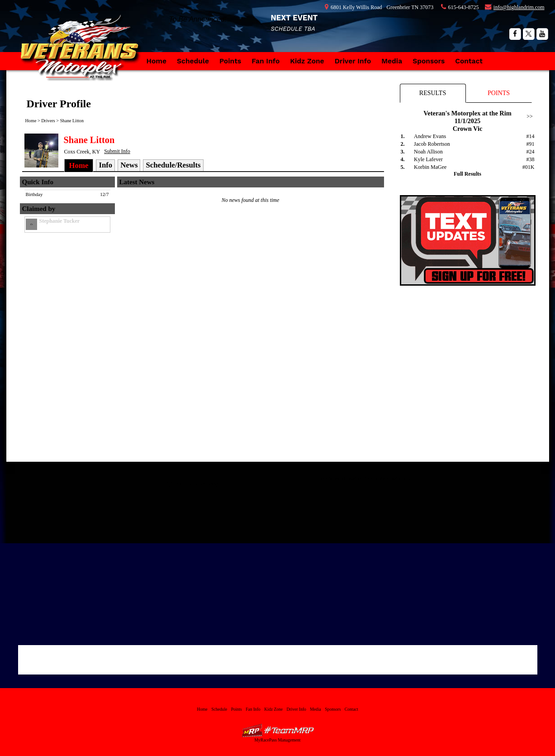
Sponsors (429, 61)
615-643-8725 (464, 7)
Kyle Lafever (428, 159)
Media (392, 61)
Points (230, 61)
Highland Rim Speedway (191, 484)
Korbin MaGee (430, 167)
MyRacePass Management (277, 740)
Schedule (193, 61)
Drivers (48, 121)
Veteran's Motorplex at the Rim (83, 57)
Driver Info (353, 61)
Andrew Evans (430, 136)
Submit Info (117, 151)
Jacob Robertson (432, 144)
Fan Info (266, 61)
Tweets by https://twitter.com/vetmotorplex (364, 478)
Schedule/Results (173, 165)
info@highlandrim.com (519, 7)
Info (105, 165)
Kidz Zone (307, 61)
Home (157, 61)
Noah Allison (428, 152)
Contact (469, 61)
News (129, 165)
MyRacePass (278, 730)
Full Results (467, 174)
